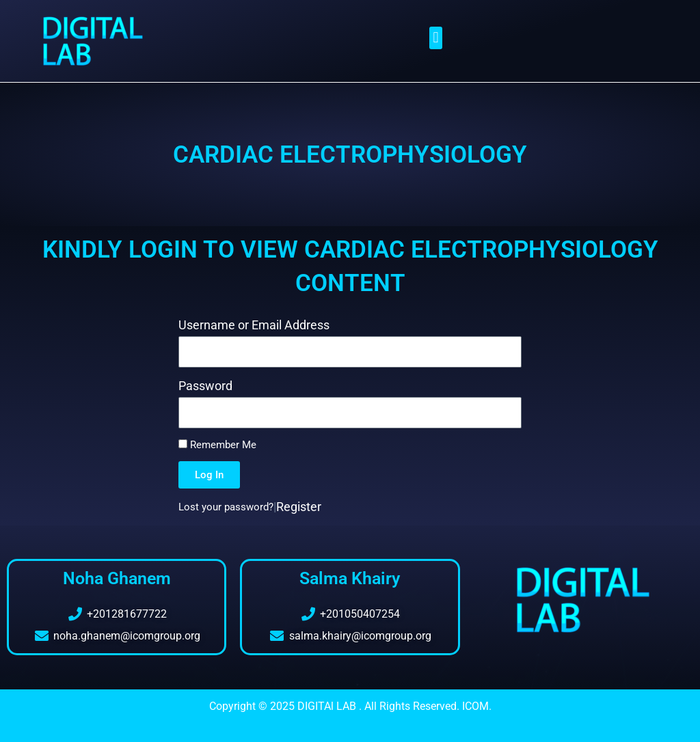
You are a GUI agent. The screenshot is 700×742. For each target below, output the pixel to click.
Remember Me (217, 445)
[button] (436, 38)
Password (205, 386)
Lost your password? (226, 507)
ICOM (475, 706)
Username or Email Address (254, 325)
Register (299, 507)
